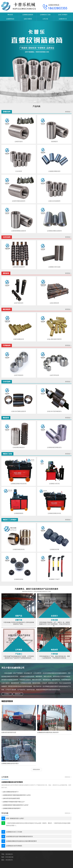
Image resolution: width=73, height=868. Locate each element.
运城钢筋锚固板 (19, 579)
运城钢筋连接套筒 (28, 15)
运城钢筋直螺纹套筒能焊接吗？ (12, 808)
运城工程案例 (28, 19)
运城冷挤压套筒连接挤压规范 (11, 798)
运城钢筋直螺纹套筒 (54, 171)
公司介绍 (45, 19)
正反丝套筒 (19, 171)
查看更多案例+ (37, 770)
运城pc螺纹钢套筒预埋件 (54, 339)
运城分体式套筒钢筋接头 (54, 411)
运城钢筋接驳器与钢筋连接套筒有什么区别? (15, 805)
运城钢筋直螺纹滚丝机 (54, 513)
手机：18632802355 (7, 854)
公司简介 (7, 694)
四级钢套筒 (54, 142)
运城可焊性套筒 (54, 375)
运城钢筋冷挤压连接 (54, 267)
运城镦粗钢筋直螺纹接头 (54, 447)
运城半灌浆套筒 (19, 303)
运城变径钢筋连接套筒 (19, 201)
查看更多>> (68, 777)
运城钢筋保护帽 (54, 549)
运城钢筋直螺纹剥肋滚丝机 (19, 484)
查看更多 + (68, 112)
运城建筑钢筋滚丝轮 (19, 549)
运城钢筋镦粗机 (19, 513)
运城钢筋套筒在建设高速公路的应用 (48, 732)
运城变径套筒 (19, 142)
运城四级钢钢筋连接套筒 (19, 231)
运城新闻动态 (10, 19)
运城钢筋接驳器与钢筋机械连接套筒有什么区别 (17, 795)
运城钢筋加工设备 (45, 15)
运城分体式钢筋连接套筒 (19, 411)
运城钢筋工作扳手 (54, 579)
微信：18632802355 (7, 860)
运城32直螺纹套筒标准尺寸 (11, 792)
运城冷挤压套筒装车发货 (9, 732)
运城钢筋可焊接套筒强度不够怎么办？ (14, 802)
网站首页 (10, 15)
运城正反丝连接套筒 (54, 201)
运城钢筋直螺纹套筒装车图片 (10, 763)
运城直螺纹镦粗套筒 (19, 447)
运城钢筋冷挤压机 (54, 484)
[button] (35, 102)
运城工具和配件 (63, 15)
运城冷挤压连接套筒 (19, 267)
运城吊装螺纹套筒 (19, 339)
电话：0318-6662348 (7, 857)
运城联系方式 (63, 19)
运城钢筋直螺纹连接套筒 (54, 231)
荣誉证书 (18, 694)
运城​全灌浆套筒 (54, 303)
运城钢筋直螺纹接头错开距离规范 (12, 782)
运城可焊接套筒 (19, 375)
